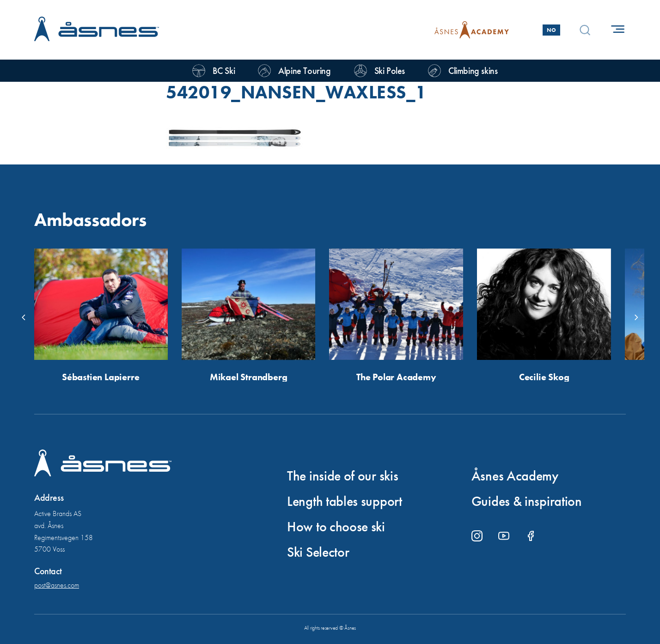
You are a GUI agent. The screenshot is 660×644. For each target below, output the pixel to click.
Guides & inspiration (527, 501)
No (551, 30)
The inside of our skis (342, 476)
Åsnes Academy (515, 476)
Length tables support (345, 501)
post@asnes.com (57, 585)
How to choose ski (336, 527)
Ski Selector (318, 552)
